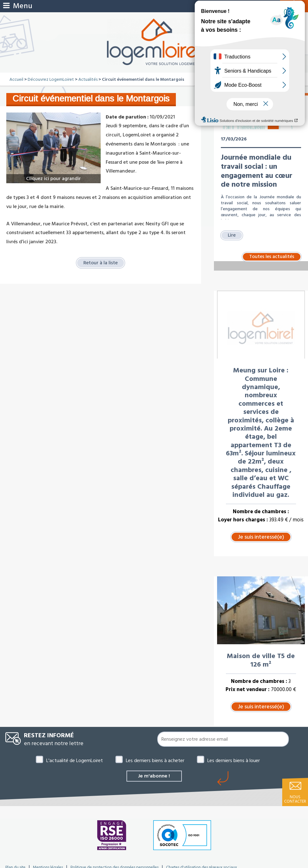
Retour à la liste (101, 263)
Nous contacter (295, 799)
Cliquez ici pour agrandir (53, 179)
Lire (232, 235)
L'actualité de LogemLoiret (75, 761)
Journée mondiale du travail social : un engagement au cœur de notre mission (257, 171)
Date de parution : (127, 117)
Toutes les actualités (272, 257)
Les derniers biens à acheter (155, 761)
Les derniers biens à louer (234, 761)
